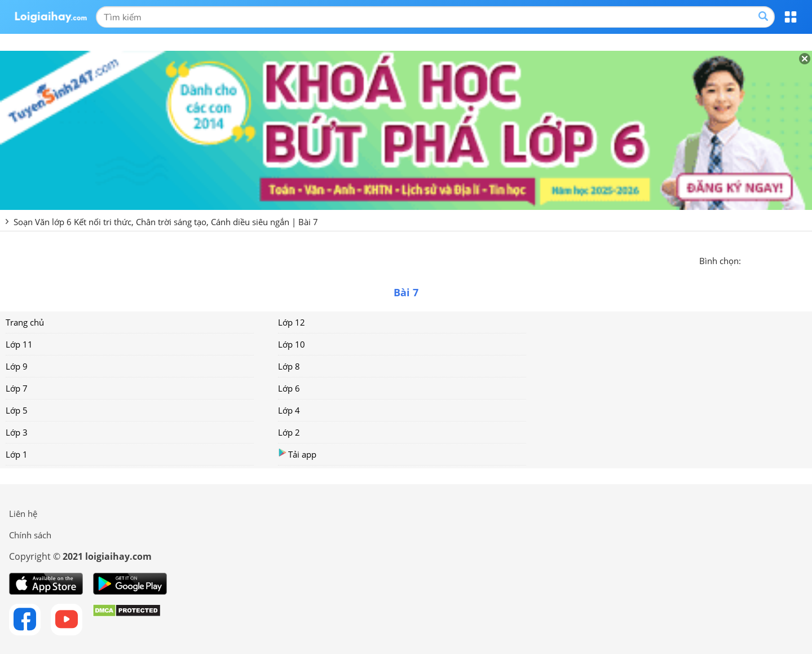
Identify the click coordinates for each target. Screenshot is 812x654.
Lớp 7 (17, 388)
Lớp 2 (289, 432)
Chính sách (30, 535)
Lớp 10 (292, 344)
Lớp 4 (289, 410)
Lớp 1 (17, 454)
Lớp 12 (292, 322)
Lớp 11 (19, 344)
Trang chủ (25, 322)
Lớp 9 (17, 366)
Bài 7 (308, 222)
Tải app (297, 454)
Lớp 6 (289, 388)
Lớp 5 (17, 410)
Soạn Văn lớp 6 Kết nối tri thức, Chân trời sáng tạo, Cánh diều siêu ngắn (151, 222)
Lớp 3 (17, 432)
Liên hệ (23, 513)
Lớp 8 (289, 366)
